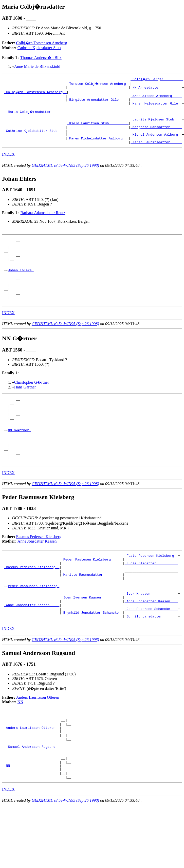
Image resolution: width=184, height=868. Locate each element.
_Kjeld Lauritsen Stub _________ (98, 129)
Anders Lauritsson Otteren (38, 745)
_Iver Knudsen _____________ (151, 637)
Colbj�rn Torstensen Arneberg (42, 43)
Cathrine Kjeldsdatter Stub (39, 48)
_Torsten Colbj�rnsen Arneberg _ (99, 84)
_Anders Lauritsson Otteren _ (32, 778)
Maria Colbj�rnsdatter (31, 115)
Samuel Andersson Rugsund (33, 801)
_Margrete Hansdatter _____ (156, 134)
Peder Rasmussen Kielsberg (34, 628)
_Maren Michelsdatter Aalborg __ (98, 147)
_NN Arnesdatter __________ (156, 88)
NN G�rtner (20, 459)
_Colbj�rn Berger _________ (157, 79)
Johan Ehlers (21, 287)
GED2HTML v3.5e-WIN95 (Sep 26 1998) (65, 175)
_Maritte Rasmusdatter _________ (92, 614)
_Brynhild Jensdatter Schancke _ (92, 659)
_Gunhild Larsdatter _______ (151, 664)
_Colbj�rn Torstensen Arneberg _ (36, 93)
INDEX (8, 164)
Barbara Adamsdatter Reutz (43, 223)
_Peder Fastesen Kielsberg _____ (92, 596)
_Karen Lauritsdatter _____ (156, 152)
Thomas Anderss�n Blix (41, 58)
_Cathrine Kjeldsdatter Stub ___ (35, 138)
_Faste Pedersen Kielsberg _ (151, 591)
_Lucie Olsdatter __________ (151, 600)
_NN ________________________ (32, 824)
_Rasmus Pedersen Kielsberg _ (32, 605)
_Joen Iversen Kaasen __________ (92, 641)
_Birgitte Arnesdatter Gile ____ (98, 102)
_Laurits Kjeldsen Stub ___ (156, 125)
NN (20, 750)
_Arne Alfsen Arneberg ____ (156, 97)
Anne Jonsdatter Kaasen (37, 576)
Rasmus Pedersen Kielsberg (39, 572)
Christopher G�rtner (32, 405)
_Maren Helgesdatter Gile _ (156, 106)
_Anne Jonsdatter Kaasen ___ (151, 646)
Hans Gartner (25, 410)
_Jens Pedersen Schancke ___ (151, 655)
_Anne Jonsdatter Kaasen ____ (32, 650)
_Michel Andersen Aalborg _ (156, 143)
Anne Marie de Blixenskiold (37, 66)
